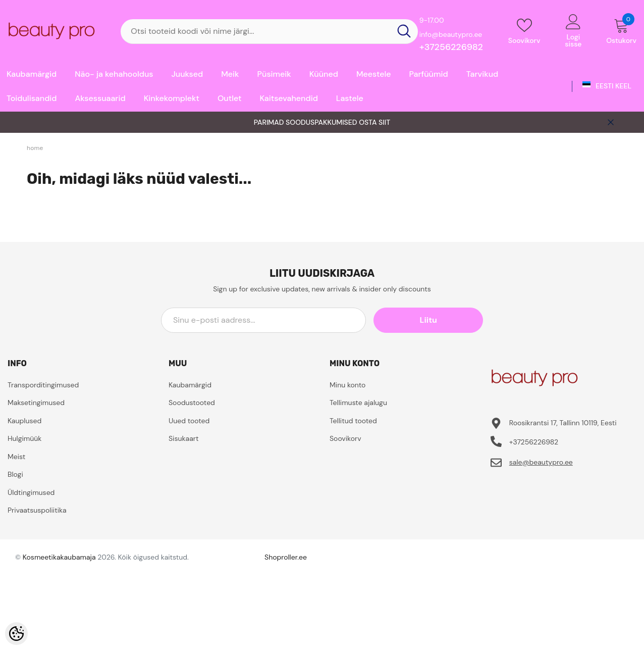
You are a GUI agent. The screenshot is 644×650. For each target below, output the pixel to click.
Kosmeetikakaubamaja (59, 557)
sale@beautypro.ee (541, 462)
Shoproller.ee (286, 557)
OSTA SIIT (374, 122)
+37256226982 (451, 47)
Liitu (438, 320)
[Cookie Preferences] (16, 634)
